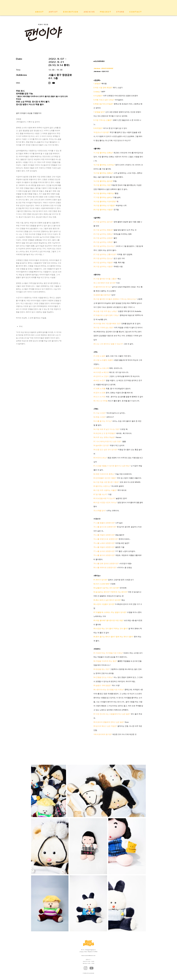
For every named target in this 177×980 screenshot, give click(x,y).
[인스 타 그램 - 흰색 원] (168, 18)
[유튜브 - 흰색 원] (168, 22)
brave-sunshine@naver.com (88, 955)
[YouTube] (91, 968)
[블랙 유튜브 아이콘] (54, 83)
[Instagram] (49, 83)
